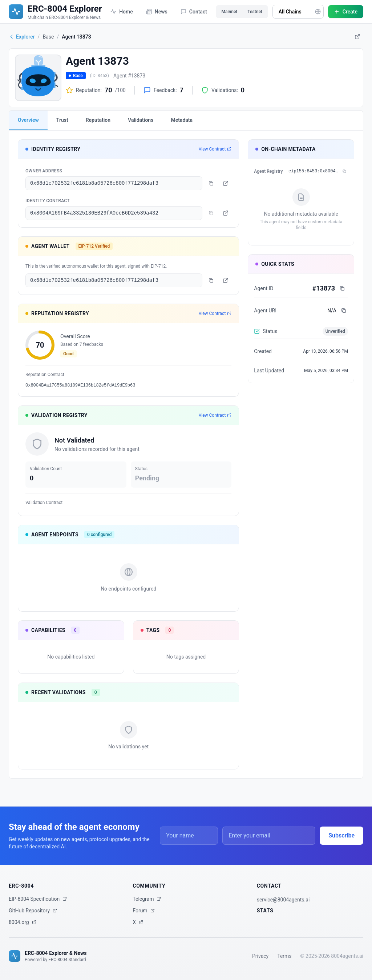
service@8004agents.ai (283, 900)
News (157, 12)
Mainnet (230, 12)
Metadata (182, 120)
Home (122, 12)
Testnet (255, 12)
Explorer (22, 37)
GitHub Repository (33, 911)
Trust (62, 120)
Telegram (147, 899)
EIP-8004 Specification (38, 899)
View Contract (215, 149)
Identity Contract (48, 201)
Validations (141, 120)
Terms (284, 956)
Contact (194, 12)
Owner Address (44, 171)
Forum (143, 911)
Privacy (260, 956)
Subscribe (341, 835)
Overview (28, 120)
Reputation (98, 120)
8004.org (23, 922)
